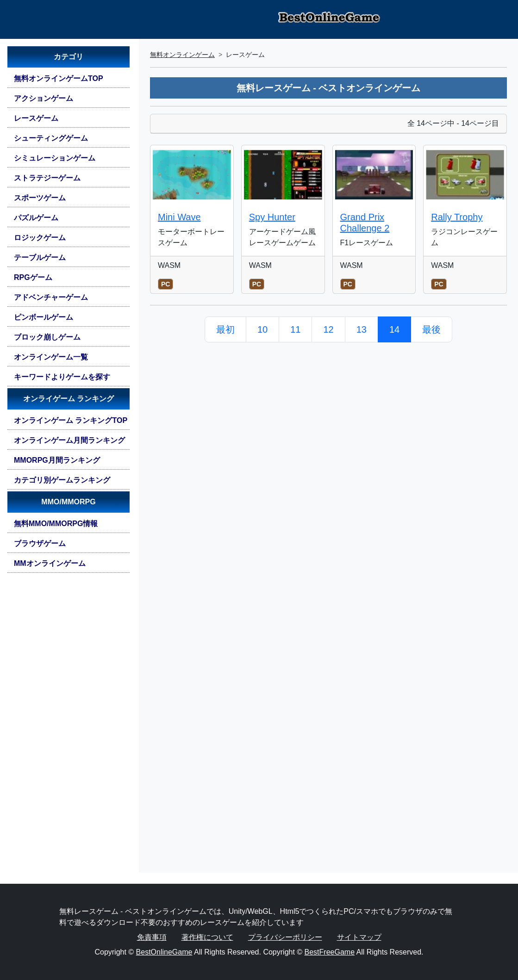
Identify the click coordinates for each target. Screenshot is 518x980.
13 (362, 329)
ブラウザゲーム (40, 543)
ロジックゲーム (40, 238)
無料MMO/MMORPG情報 (56, 524)
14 (394, 329)
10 (262, 329)
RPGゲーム (33, 277)
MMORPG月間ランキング (57, 460)
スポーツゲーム (40, 198)
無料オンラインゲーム (182, 55)
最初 (225, 329)
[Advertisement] (69, 726)
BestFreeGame (330, 952)
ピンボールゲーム (44, 317)
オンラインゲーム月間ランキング (69, 440)
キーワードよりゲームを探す (62, 377)
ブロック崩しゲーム (47, 337)
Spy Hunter (272, 217)
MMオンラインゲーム (50, 563)
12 (328, 329)
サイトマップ (359, 937)
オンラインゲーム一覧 (51, 357)
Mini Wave (179, 217)
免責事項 (152, 937)
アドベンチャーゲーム (51, 297)
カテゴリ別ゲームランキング (62, 480)
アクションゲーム (44, 98)
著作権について (207, 937)
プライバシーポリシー (285, 937)
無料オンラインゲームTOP (59, 78)
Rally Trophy (457, 217)
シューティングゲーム (51, 138)
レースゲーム (36, 118)
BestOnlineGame (164, 952)
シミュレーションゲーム (55, 158)
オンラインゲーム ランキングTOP (71, 420)
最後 (431, 329)
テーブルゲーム (40, 257)
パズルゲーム (36, 218)
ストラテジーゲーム (47, 178)
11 (295, 329)
